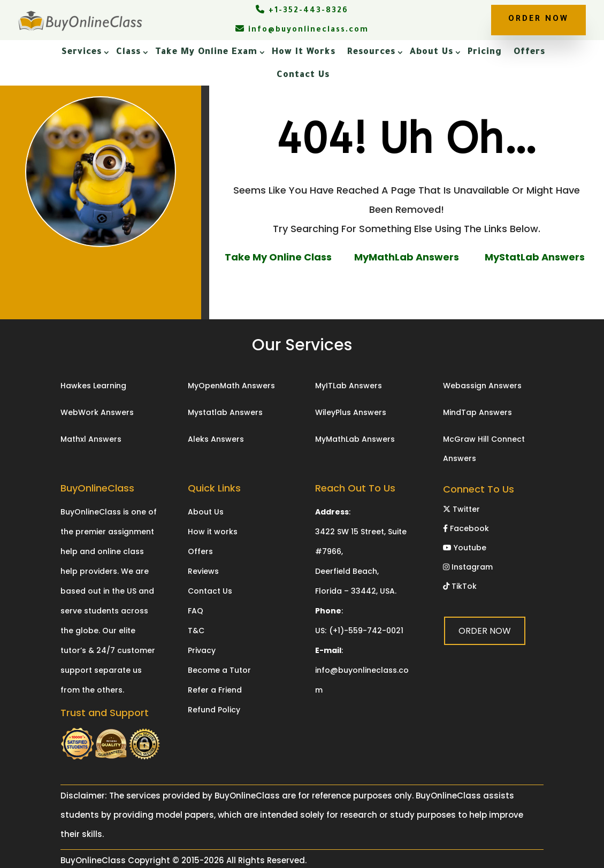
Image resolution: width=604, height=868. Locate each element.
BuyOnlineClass (93, 860)
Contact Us (303, 75)
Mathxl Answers (91, 439)
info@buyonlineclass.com (302, 30)
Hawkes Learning (93, 386)
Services (82, 52)
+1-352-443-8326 (302, 11)
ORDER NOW (538, 20)
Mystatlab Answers (225, 412)
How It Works (304, 52)
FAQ (196, 611)
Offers (529, 52)
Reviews (203, 571)
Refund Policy (214, 710)
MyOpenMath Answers (231, 386)
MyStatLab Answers (535, 257)
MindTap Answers (477, 412)
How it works (213, 532)
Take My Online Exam (206, 52)
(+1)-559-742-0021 (366, 631)
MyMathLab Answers (407, 257)
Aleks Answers (216, 439)
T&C (196, 631)
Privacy (202, 650)
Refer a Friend (215, 690)
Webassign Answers (482, 386)
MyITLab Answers (349, 386)
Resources (371, 52)
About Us (431, 52)
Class (128, 52)
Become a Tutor (219, 670)
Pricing (485, 52)
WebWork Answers (97, 412)
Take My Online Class (278, 257)
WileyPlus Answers (351, 412)
